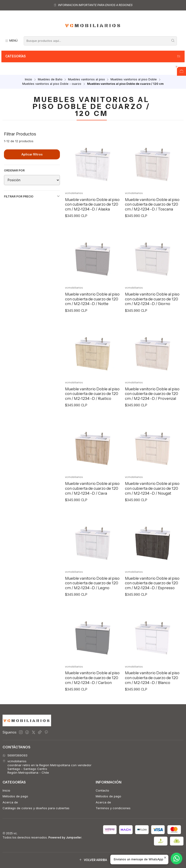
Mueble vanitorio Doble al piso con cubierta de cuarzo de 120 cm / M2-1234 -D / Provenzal (152, 403)
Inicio (28, 80)
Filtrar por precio (32, 196)
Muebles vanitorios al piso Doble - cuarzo (52, 84)
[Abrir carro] (181, 71)
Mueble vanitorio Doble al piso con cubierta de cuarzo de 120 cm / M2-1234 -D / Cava (92, 498)
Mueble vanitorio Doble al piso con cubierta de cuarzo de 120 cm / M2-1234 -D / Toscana (152, 204)
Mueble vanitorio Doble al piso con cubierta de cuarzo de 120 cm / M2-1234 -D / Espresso (152, 593)
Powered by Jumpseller (65, 837)
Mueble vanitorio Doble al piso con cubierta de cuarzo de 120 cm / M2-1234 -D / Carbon (92, 688)
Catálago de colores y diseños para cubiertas (36, 808)
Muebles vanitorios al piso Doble (134, 80)
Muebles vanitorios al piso (86, 80)
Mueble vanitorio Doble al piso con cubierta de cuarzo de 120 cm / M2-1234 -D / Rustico (92, 403)
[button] (93, 860)
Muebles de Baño (50, 80)
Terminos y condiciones (113, 808)
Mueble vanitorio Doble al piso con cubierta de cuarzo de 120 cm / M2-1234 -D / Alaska (92, 204)
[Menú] (11, 41)
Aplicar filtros (32, 154)
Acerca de (10, 802)
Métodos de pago (15, 796)
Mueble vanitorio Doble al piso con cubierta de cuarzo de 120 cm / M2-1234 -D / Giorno (152, 309)
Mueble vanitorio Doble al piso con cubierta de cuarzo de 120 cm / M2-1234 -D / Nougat (152, 498)
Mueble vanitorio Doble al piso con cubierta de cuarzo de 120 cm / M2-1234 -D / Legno (92, 593)
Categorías (93, 56)
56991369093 (15, 755)
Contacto (102, 790)
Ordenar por (14, 170)
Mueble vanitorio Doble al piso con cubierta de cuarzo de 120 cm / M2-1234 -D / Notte (92, 309)
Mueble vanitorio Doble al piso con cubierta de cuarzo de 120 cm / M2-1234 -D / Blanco (152, 688)
